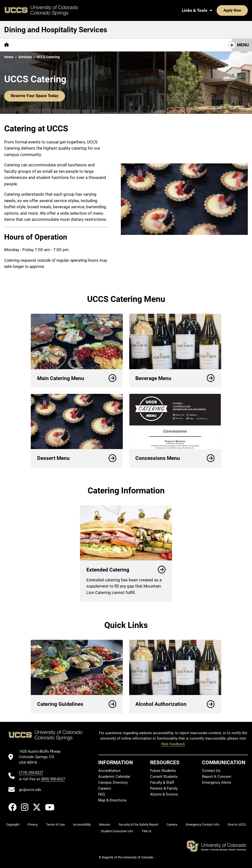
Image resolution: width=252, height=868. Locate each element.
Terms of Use (55, 825)
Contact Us (122, 45)
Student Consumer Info (117, 831)
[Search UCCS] (242, 10)
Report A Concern (217, 777)
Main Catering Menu (77, 378)
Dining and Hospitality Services (56, 30)
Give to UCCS (237, 825)
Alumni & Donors (164, 794)
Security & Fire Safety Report (138, 825)
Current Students (164, 777)
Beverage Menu (175, 378)
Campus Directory (113, 782)
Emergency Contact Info (203, 825)
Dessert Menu (77, 458)
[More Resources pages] (90, 45)
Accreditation (109, 771)
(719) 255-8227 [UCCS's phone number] (31, 773)
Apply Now (217, 10)
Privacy (33, 825)
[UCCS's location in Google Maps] (42, 757)
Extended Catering (126, 570)
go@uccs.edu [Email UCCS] (30, 790)
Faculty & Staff (162, 782)
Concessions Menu (175, 458)
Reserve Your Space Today (33, 96)
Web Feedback (173, 744)
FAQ (102, 794)
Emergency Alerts (217, 782)
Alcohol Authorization (175, 704)
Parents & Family (164, 788)
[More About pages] (27, 45)
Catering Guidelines (77, 704)
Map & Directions (112, 800)
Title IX (146, 831)
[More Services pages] (56, 45)
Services (25, 57)
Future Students (163, 771)
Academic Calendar (114, 777)
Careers (105, 788)
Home (9, 57)
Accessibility (82, 825)
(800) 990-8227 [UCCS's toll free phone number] (53, 779)
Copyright (13, 825)
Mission (105, 825)
